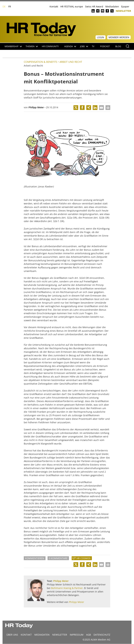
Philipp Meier (36, 107)
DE (4, 6)
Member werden (119, 37)
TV (93, 46)
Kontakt (54, 6)
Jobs (84, 46)
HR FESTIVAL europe (72, 6)
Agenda (70, 46)
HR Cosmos (84, 558)
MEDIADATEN (42, 635)
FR (10, 6)
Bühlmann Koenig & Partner (67, 588)
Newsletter (123, 11)
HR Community (50, 46)
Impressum (77, 635)
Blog (118, 46)
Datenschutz (102, 635)
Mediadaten (112, 6)
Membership (13, 46)
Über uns (12, 635)
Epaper (125, 6)
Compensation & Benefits (40, 62)
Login (101, 37)
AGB (88, 635)
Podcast (105, 46)
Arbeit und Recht (71, 62)
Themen (32, 46)
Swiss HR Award (94, 6)
